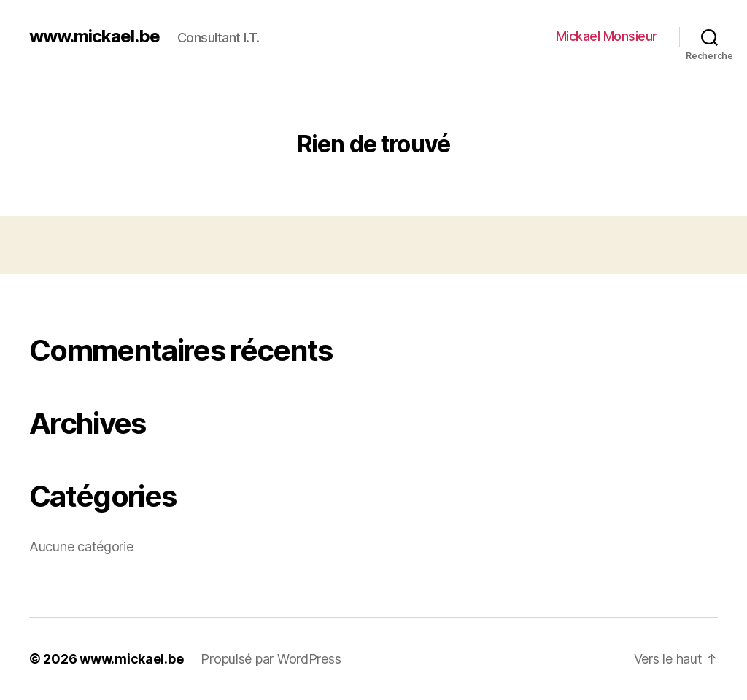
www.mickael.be (94, 36)
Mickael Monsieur (607, 36)
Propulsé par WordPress (271, 659)
